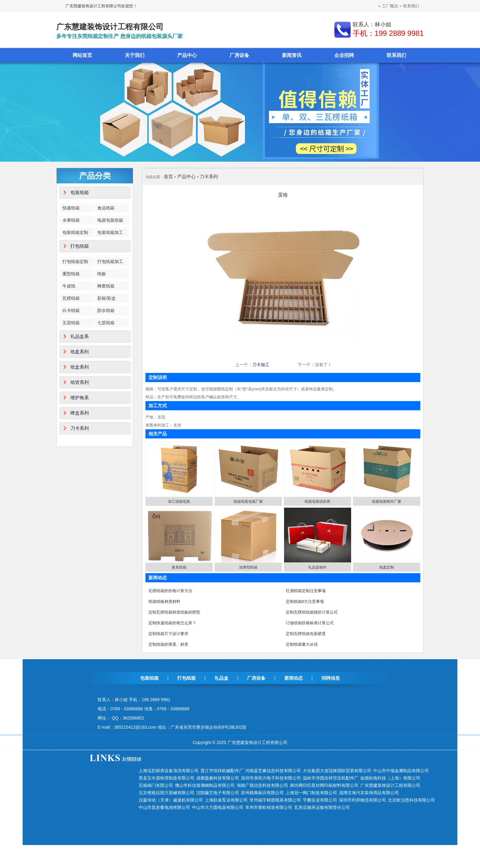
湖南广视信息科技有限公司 (262, 785)
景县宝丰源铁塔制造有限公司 (167, 778)
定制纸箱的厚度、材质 (168, 644)
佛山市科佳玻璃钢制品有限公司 (205, 785)
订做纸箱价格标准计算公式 (310, 623)
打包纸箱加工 (110, 261)
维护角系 (80, 398)
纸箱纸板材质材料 (164, 601)
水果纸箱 (71, 220)
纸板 (102, 274)
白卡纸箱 (71, 310)
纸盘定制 (387, 567)
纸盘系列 (80, 352)
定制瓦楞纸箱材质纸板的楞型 (174, 612)
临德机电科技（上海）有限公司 (390, 778)
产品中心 (187, 55)
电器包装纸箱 (110, 220)
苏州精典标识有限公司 (262, 793)
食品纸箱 (106, 208)
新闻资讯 (292, 55)
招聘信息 (331, 678)
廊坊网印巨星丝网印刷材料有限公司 (324, 785)
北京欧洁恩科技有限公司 (411, 800)
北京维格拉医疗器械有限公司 (167, 793)
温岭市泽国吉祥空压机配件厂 (331, 778)
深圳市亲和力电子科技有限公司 (271, 778)
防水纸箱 (106, 310)
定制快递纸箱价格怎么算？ (172, 623)
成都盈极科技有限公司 (218, 778)
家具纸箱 (179, 567)
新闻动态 (294, 678)
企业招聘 (344, 55)
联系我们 (411, 6)
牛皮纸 (69, 286)
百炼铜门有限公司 (156, 785)
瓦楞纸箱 (71, 298)
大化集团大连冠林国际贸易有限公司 (337, 771)
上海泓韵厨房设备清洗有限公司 (169, 771)
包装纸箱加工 (110, 232)
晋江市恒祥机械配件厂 (222, 771)
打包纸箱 (80, 246)
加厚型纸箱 (248, 567)
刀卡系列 (80, 428)
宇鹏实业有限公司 (320, 800)
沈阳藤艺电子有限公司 (218, 793)
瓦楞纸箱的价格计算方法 (170, 591)
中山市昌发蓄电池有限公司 (164, 807)
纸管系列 (80, 382)
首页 (168, 177)
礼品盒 (221, 678)
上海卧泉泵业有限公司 (226, 800)
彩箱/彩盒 (107, 298)
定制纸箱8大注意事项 (305, 601)
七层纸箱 (106, 323)
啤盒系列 (80, 413)
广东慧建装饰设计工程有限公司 (390, 785)
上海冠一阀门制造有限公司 (311, 793)
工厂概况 (390, 6)
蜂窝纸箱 (106, 286)
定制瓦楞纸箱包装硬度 (306, 634)
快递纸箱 (71, 208)
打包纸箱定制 (75, 261)
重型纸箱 (71, 274)
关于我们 (135, 55)
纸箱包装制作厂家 (387, 502)
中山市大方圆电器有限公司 (218, 807)
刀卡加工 (261, 365)
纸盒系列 (80, 367)
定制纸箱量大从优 (302, 644)
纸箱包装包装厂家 (248, 502)
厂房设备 (239, 55)
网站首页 (82, 55)
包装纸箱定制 (75, 232)
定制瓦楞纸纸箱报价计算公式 (312, 612)
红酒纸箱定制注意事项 (306, 591)
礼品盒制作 (317, 567)
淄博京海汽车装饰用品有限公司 (369, 793)
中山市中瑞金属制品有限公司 (401, 771)
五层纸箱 (71, 323)
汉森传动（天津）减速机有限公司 (171, 800)
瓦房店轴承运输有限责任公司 (322, 807)
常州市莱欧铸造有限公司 (269, 807)
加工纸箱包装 (179, 502)
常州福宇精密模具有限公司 (275, 800)
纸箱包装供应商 (317, 502)
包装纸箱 (80, 192)
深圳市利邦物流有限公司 (362, 800)
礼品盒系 (80, 336)
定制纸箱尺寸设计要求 (168, 634)
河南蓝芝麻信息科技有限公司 (273, 771)
